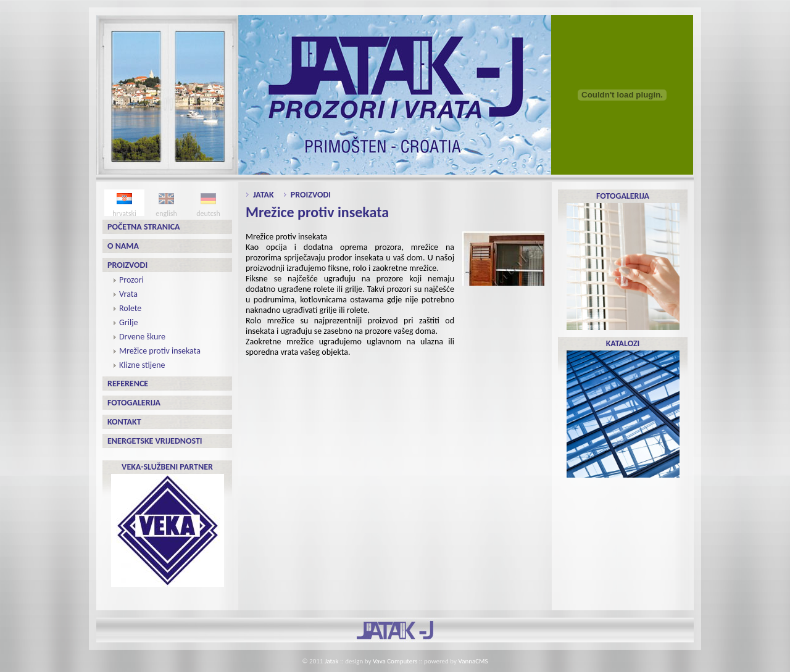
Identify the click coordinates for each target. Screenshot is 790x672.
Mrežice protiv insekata (160, 351)
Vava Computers (395, 661)
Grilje (128, 322)
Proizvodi (127, 265)
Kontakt (124, 422)
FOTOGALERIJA (623, 260)
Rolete (130, 308)
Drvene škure (142, 337)
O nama (123, 246)
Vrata (128, 294)
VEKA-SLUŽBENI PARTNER (168, 524)
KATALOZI (623, 408)
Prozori (131, 280)
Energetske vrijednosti (155, 441)
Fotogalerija (134, 403)
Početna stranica (144, 227)
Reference (128, 384)
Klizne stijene (142, 365)
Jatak (264, 195)
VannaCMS (473, 661)
